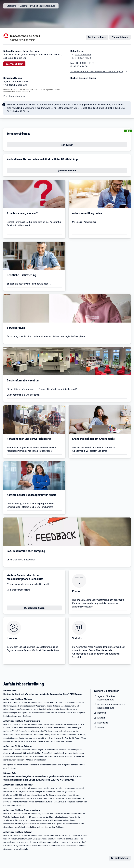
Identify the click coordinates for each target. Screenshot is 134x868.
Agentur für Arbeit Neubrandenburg (38, 6)
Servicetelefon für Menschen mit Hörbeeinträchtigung (97, 72)
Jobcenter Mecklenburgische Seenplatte (30, 584)
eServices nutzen (14, 64)
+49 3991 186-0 (83, 58)
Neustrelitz (103, 723)
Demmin (102, 713)
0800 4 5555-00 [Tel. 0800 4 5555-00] (83, 55)
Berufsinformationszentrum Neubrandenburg (111, 706)
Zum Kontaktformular (14, 96)
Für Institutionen (120, 37)
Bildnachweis (122, 858)
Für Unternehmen (97, 37)
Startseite (12, 6)
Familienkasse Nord (20, 590)
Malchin (101, 718)
